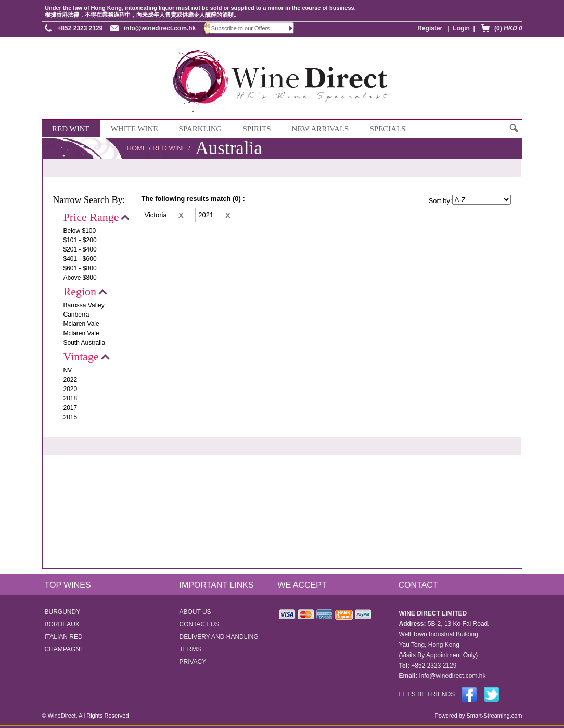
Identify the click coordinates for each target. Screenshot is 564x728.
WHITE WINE (134, 129)
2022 (70, 380)
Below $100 (80, 231)
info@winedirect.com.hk (160, 28)
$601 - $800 (80, 268)
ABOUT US (195, 612)
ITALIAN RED (64, 637)
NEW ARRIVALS (321, 129)
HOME (137, 148)
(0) (508, 28)
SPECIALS (387, 129)
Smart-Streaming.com (493, 716)
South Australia (85, 343)
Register (430, 28)
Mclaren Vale (81, 324)
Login (461, 28)
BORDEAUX (62, 624)
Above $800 (80, 278)
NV (68, 370)
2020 (70, 389)
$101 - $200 (80, 240)
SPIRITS (257, 129)
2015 (70, 417)
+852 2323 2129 (80, 28)
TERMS (190, 649)
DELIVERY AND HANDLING (219, 637)
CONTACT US (200, 624)
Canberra (76, 315)
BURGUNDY (63, 612)
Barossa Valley (84, 305)
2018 (70, 398)
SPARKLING (201, 129)
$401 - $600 (80, 259)
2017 (70, 408)
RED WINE (71, 129)
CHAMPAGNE (65, 649)
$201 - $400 (80, 249)
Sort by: (440, 201)
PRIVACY (193, 662)
